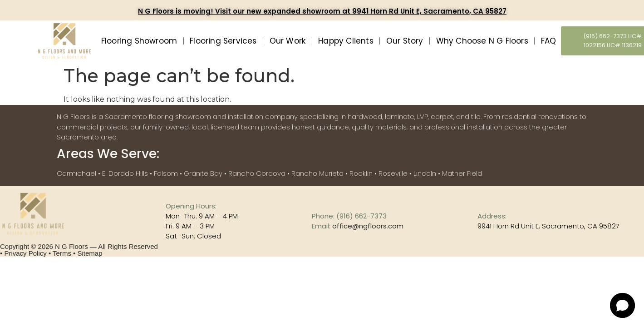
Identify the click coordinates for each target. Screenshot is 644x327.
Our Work (288, 41)
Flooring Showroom (139, 41)
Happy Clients (346, 41)
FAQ (549, 41)
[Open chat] (622, 305)
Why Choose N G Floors (482, 41)
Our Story (405, 41)
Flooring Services (223, 41)
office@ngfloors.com (368, 226)
